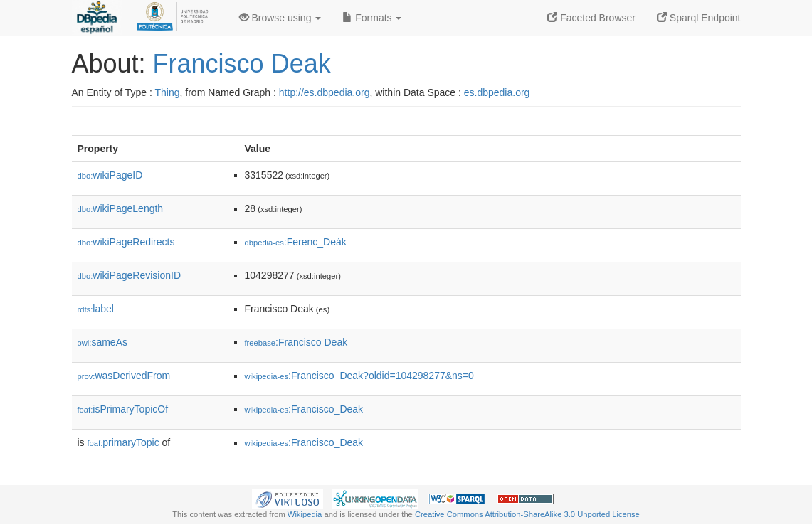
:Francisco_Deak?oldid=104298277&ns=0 (359, 376)
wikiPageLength (121, 208)
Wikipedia (305, 514)
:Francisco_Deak (304, 409)
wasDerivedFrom (124, 376)
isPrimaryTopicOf (123, 409)
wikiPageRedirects (126, 242)
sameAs (102, 342)
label (96, 309)
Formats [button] (372, 18)
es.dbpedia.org (497, 92)
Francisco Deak (242, 64)
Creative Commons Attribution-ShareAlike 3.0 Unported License (527, 514)
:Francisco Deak (296, 342)
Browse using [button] (280, 18)
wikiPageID (110, 175)
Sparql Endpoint (699, 18)
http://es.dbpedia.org (325, 92)
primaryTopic (123, 442)
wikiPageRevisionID (130, 275)
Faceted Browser (591, 18)
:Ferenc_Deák (296, 242)
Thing (168, 92)
